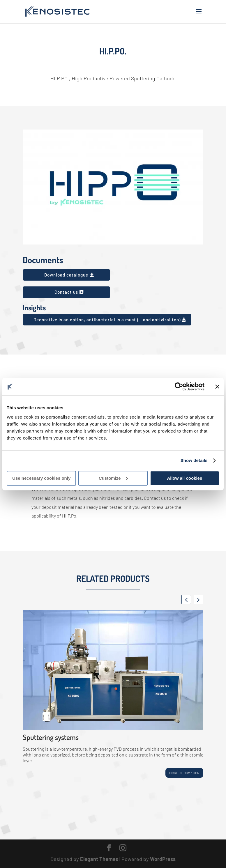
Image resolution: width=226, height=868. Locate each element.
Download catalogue (66, 275)
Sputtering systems (51, 737)
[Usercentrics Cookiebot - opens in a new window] (179, 387)
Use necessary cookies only (41, 478)
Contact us (66, 292)
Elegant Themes (99, 859)
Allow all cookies (184, 478)
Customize (113, 478)
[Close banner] (217, 387)
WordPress (163, 859)
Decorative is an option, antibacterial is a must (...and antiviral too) (107, 320)
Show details (194, 460)
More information (184, 773)
